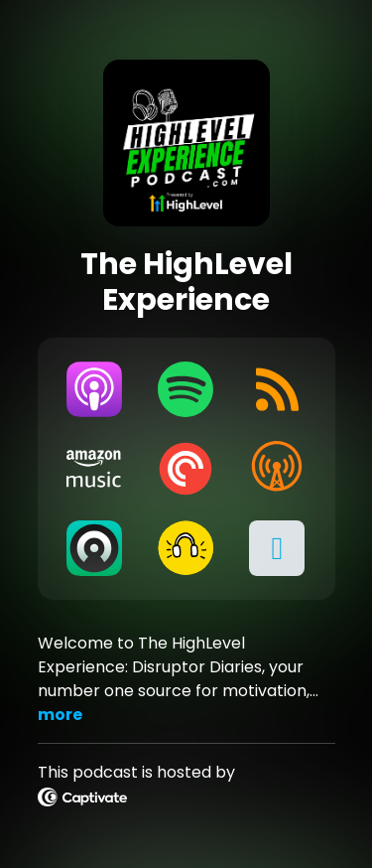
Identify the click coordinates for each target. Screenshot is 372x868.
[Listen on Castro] (95, 548)
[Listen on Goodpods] (186, 548)
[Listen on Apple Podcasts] (95, 389)
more (60, 715)
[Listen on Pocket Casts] (186, 469)
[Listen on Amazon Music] (95, 469)
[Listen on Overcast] (277, 469)
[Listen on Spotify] (186, 389)
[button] (277, 548)
